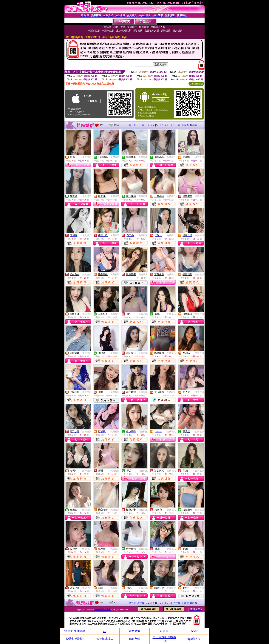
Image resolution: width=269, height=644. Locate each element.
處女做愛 (134, 631)
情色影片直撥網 (75, 631)
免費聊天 (143, 275)
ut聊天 (164, 631)
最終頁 (194, 125)
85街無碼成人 (105, 639)
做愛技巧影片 (75, 639)
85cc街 (194, 631)
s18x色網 (134, 639)
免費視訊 (87, 157)
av (105, 631)
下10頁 (185, 125)
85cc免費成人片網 (103, 609)
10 (171, 125)
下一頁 (177, 125)
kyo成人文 (194, 639)
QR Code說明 (196, 84)
